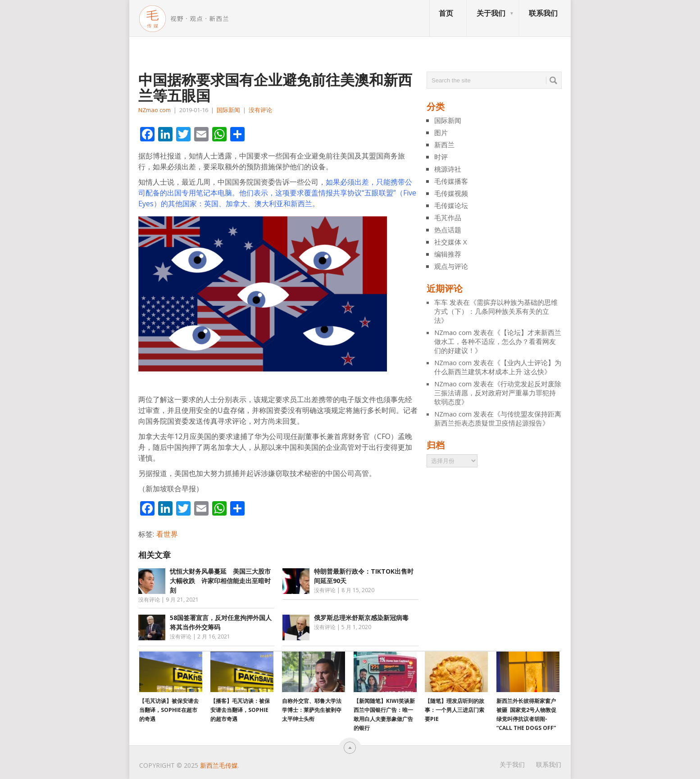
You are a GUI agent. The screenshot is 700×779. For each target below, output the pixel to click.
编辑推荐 (448, 254)
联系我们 (543, 13)
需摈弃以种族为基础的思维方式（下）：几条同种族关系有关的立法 (496, 311)
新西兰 (444, 145)
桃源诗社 (448, 169)
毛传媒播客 (451, 181)
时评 (441, 157)
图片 (441, 132)
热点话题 (448, 230)
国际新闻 (228, 110)
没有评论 (260, 110)
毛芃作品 (448, 217)
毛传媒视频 (451, 193)
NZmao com (155, 110)
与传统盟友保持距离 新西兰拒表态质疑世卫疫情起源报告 (498, 418)
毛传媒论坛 (451, 205)
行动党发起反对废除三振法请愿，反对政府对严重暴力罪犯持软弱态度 (498, 393)
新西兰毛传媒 (219, 765)
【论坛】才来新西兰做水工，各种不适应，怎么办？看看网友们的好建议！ (498, 341)
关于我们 (491, 13)
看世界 (167, 534)
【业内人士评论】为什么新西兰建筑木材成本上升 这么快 (498, 367)
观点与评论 (451, 266)
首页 (446, 13)
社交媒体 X (451, 242)
